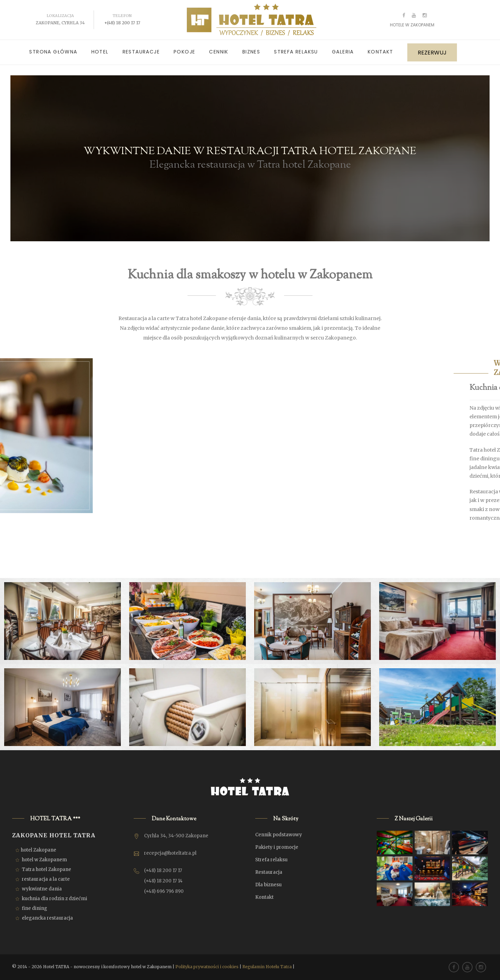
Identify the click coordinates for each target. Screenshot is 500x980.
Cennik (219, 52)
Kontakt (381, 52)
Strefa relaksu (296, 52)
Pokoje (184, 52)
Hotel (100, 52)
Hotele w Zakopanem (412, 25)
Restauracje (141, 52)
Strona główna (53, 52)
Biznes (251, 52)
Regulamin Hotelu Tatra (267, 967)
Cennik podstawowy (279, 835)
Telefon (122, 16)
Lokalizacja (60, 16)
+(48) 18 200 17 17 (122, 23)
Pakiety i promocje (277, 847)
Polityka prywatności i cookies (207, 967)
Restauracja (269, 872)
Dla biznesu (268, 885)
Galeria (343, 52)
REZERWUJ (432, 53)
